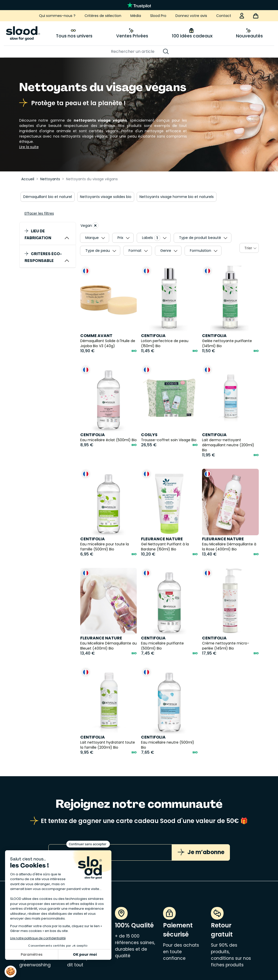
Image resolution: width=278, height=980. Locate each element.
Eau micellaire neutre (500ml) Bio (168, 745)
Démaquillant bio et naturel (48, 197)
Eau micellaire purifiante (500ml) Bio (162, 646)
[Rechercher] (136, 52)
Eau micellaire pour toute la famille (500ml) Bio (105, 547)
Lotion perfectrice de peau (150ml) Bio (165, 343)
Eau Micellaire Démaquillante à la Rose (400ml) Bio (229, 547)
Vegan (90, 225)
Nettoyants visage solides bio (106, 197)
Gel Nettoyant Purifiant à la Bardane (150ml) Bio (165, 547)
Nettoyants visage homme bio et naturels (177, 197)
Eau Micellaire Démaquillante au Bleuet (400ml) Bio (108, 646)
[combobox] (249, 248)
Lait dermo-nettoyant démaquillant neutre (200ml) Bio (228, 445)
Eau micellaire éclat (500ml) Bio (108, 440)
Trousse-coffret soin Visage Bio (169, 440)
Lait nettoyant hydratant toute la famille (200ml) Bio (108, 745)
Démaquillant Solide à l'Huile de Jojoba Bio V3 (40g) (108, 343)
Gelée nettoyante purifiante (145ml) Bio (227, 343)
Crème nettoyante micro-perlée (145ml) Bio (226, 646)
